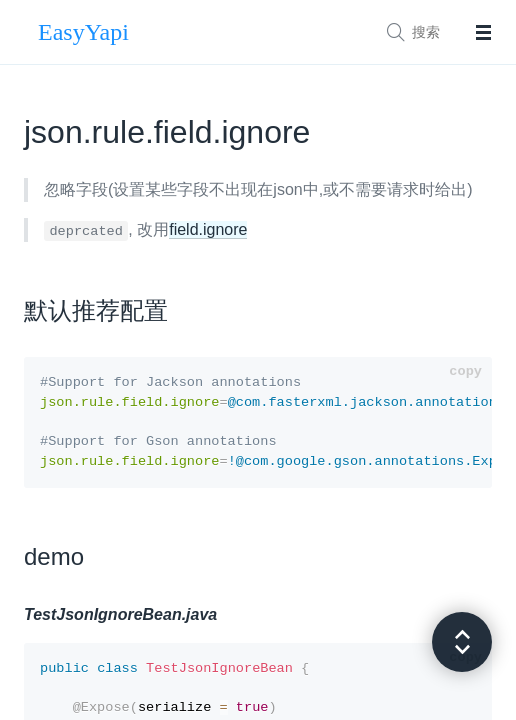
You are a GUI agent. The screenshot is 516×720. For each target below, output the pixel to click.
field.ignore (208, 229)
